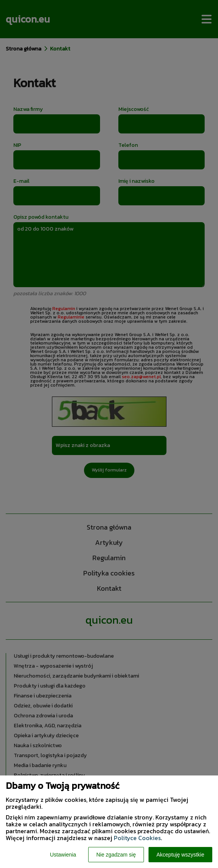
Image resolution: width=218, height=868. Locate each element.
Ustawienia (63, 855)
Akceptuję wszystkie (180, 855)
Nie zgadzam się (116, 855)
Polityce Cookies (137, 838)
